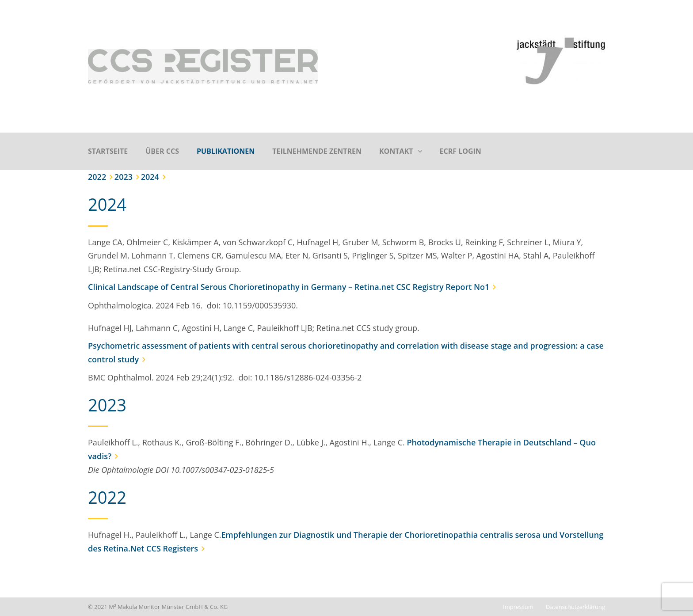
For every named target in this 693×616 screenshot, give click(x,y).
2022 (97, 177)
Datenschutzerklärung (575, 607)
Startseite (108, 151)
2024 (150, 177)
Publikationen (226, 151)
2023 (124, 177)
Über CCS (162, 151)
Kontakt (396, 151)
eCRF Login (461, 151)
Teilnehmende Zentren (317, 151)
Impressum (518, 607)
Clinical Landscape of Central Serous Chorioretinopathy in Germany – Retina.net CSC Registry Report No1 (289, 287)
